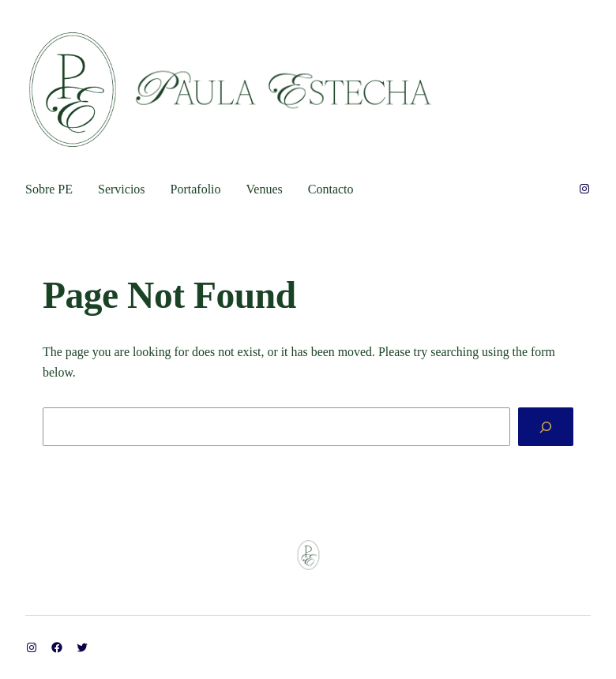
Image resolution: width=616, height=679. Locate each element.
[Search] (546, 427)
